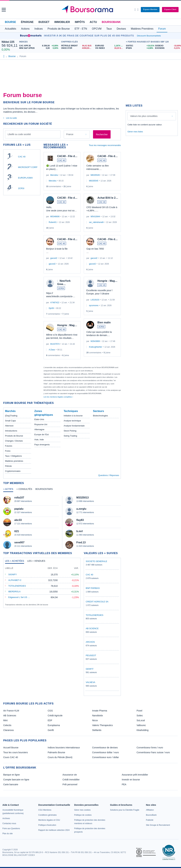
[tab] (8, 490)
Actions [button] (25, 29)
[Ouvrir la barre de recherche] (135, 10)
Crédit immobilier (71, 780)
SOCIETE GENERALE (96, 561)
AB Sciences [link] (10, 716)
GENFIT (90, 669)
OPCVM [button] (97, 29)
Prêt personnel (70, 784)
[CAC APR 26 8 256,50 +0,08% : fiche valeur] (39, 46)
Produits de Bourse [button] (59, 29)
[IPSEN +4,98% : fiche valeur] (139, 48)
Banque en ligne (11, 775)
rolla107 (19, 498)
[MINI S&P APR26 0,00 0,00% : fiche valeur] (39, 48)
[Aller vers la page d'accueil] (91, 10)
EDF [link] (50, 720)
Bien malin (104, 322)
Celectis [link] (7, 725)
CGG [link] (50, 711)
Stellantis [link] (97, 730)
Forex (8, 451)
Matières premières (14, 461)
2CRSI (21, 188)
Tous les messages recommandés (105, 145)
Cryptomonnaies (13, 471)
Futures (9, 446)
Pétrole (8, 466)
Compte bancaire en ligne (16, 780)
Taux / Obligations (13, 456)
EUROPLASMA (25, 178)
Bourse (10, 22)
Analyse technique (72, 421)
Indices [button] (39, 29)
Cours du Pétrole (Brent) (60, 757)
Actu (93, 22)
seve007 (19, 542)
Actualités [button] (10, 29)
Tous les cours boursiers (16, 752)
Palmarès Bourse (56, 752)
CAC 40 (22, 157)
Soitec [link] (140, 716)
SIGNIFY (13, 574)
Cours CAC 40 (11, 757)
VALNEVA (90, 682)
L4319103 (95, 300)
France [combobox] (70, 134)
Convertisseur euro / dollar (106, 757)
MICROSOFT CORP (28, 167)
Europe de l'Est (41, 434)
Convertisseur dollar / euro (106, 752)
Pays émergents (42, 445)
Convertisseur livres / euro (150, 748)
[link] (6, 818)
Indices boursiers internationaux (64, 748)
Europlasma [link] (54, 725)
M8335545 (95, 175)
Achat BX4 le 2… (108, 198)
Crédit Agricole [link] (55, 716)
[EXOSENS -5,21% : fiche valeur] (167, 48)
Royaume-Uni (41, 424)
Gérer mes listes (135, 132)
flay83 (80, 520)
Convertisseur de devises (105, 748)
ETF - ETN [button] (81, 29)
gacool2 (54, 258)
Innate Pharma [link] (100, 711)
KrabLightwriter (96, 347)
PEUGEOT (91, 655)
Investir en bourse (131, 780)
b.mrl (80, 531)
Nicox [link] (95, 720)
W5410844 (95, 217)
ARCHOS (90, 642)
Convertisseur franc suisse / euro (153, 752)
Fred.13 (81, 542)
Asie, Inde (39, 440)
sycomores (94, 305)
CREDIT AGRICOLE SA (97, 602)
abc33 (18, 520)
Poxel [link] (139, 711)
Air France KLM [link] (11, 711)
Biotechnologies (101, 416)
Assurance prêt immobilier (135, 775)
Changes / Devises (14, 441)
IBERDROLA (14, 592)
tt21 (17, 531)
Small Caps (10, 421)
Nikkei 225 (8, 42)
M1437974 (55, 344)
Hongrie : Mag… (67, 325)
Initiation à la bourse (73, 416)
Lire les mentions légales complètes (58, 397)
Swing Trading (70, 436)
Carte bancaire (11, 784)
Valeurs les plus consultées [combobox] (144, 116)
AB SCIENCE (92, 628)
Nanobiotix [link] (98, 716)
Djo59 (51, 308)
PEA (124, 784)
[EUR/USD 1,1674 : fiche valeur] (110, 46)
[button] (4, 10)
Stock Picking (70, 431)
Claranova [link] (8, 730)
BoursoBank (111, 22)
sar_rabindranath (96, 222)
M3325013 (83, 498)
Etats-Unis (39, 419)
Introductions (11, 431)
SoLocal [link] (141, 720)
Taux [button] (109, 29)
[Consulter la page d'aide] (138, 10)
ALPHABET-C (15, 580)
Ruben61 (53, 222)
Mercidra (54, 175)
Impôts (80, 22)
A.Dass (52, 350)
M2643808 (95, 341)
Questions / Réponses (109, 475)
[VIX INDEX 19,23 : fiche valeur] (110, 48)
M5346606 (55, 217)
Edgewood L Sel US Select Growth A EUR (28, 597)
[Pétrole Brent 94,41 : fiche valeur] (77, 46)
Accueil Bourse (11, 748)
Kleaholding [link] (143, 730)
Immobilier (62, 22)
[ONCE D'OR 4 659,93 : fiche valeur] (77, 48)
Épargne (27, 22)
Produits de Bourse (14, 436)
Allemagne (39, 429)
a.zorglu (81, 509)
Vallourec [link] (141, 725)
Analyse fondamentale (74, 426)
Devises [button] (121, 29)
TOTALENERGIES (17, 586)
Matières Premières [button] (142, 29)
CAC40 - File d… (67, 156)
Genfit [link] (51, 730)
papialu (19, 509)
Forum (162, 29)
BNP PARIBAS (93, 588)
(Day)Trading (11, 416)
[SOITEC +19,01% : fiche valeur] (139, 46)
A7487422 (55, 303)
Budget (44, 22)
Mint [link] (5, 720)
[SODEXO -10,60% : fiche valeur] (167, 46)
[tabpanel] (62, 522)
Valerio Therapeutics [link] (103, 725)
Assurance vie (70, 775)
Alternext (9, 426)
